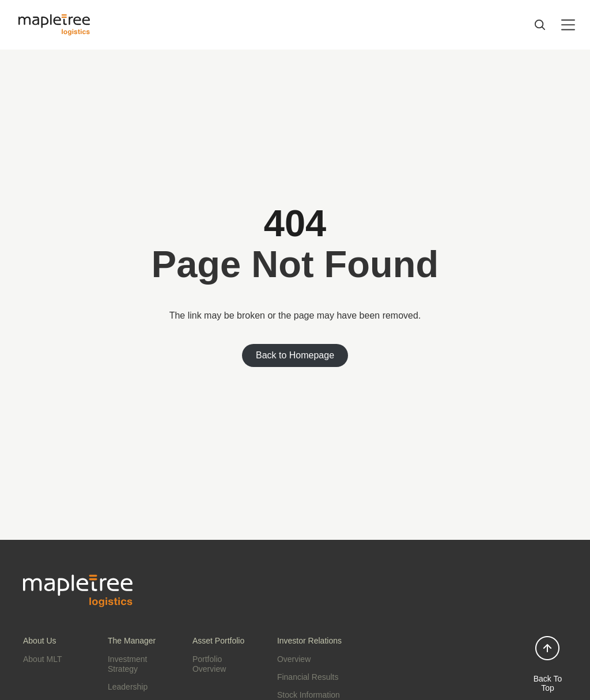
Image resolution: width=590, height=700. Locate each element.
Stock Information (309, 695)
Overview (294, 659)
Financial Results (308, 677)
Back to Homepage (295, 355)
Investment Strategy (127, 664)
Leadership (128, 687)
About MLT (42, 659)
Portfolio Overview (209, 664)
